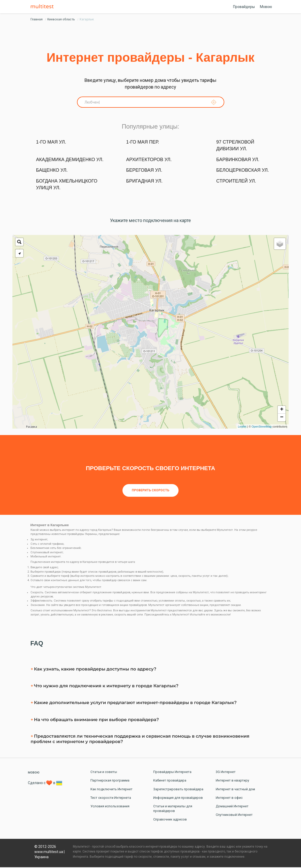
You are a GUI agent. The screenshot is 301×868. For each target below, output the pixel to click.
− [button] (282, 418)
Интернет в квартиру (232, 781)
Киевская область (61, 19)
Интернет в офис (229, 798)
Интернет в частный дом (235, 790)
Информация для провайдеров (178, 798)
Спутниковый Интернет (234, 816)
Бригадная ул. (144, 182)
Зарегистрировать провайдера (178, 790)
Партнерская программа (110, 781)
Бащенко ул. (52, 171)
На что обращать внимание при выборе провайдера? (97, 720)
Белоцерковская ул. (243, 171)
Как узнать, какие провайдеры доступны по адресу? (95, 670)
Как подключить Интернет (111, 790)
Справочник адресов (170, 820)
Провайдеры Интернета (172, 773)
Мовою (266, 7)
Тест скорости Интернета (111, 798)
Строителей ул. (236, 182)
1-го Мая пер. (142, 143)
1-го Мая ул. (51, 143)
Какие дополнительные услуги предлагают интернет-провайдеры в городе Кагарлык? (136, 704)
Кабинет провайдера (170, 781)
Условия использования (110, 807)
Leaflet (242, 427)
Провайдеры (244, 7)
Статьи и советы (104, 773)
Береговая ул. (144, 171)
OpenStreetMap (262, 427)
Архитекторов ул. (149, 160)
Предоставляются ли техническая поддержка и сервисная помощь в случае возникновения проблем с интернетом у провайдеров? (140, 740)
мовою (34, 773)
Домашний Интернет (232, 807)
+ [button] (282, 411)
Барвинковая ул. (238, 160)
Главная (37, 19)
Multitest (43, 7)
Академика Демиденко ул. (70, 160)
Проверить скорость (150, 491)
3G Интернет (226, 773)
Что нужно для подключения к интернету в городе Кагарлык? (106, 686)
